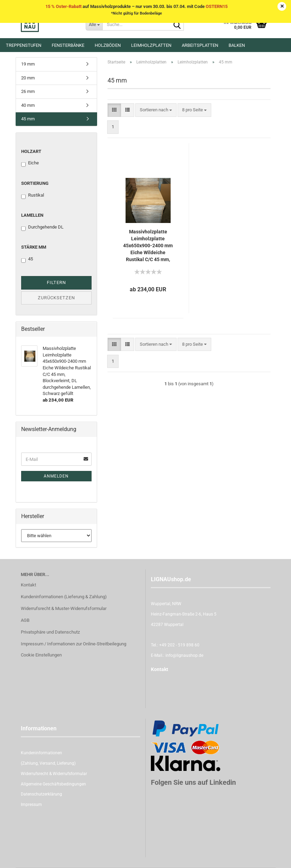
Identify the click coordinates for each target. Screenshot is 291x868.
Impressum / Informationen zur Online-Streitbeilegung (74, 644)
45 (27, 259)
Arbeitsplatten (200, 45)
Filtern (56, 282)
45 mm (28, 119)
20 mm (28, 78)
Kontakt (28, 585)
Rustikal (33, 196)
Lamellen (32, 215)
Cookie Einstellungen (41, 655)
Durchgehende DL (42, 227)
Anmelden (56, 476)
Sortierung (35, 183)
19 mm (28, 64)
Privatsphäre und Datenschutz (50, 632)
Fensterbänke (68, 45)
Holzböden (108, 45)
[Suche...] (94, 24)
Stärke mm (34, 247)
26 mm (28, 91)
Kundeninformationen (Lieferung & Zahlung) (64, 597)
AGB (25, 620)
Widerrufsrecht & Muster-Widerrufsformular (64, 608)
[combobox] (156, 110)
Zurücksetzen (56, 298)
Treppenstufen (24, 45)
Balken (237, 45)
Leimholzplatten (151, 45)
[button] (114, 110)
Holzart (31, 151)
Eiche (30, 163)
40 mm (28, 105)
